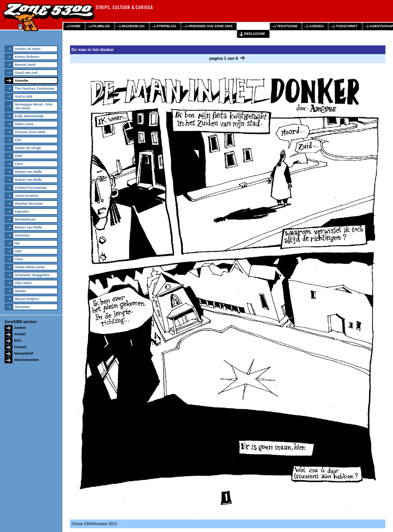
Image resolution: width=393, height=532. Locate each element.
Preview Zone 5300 (30, 132)
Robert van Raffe (28, 172)
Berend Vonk (25, 65)
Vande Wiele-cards (30, 267)
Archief (20, 334)
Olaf (18, 251)
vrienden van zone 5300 (210, 26)
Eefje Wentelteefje (29, 116)
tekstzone (287, 26)
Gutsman (22, 235)
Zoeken (20, 328)
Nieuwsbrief (24, 353)
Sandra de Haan (28, 49)
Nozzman (22, 307)
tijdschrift (347, 26)
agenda (316, 26)
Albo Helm (23, 283)
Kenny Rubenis (27, 57)
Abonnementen (26, 360)
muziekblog (133, 26)
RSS (18, 341)
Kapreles (22, 212)
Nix (17, 243)
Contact (20, 347)
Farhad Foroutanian (31, 188)
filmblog (101, 26)
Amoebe (22, 81)
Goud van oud (26, 73)
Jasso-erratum (26, 196)
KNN (19, 156)
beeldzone (255, 34)
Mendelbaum (25, 219)
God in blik (24, 96)
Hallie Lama (24, 124)
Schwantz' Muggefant (32, 275)
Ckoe (19, 164)
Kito (18, 140)
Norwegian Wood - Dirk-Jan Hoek (34, 106)
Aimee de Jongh (28, 148)
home (75, 26)
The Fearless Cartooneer (35, 89)
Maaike (20, 291)
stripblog (167, 26)
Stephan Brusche (29, 204)
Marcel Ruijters (27, 299)
